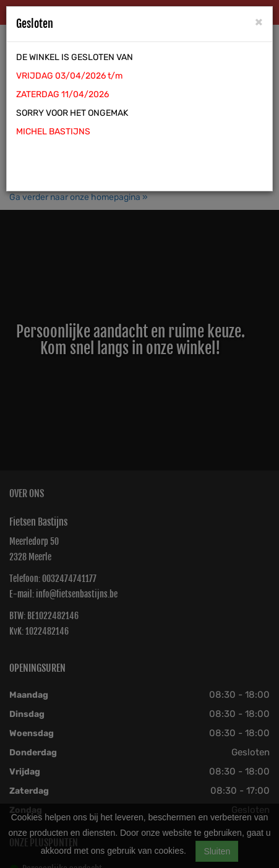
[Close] (259, 21)
